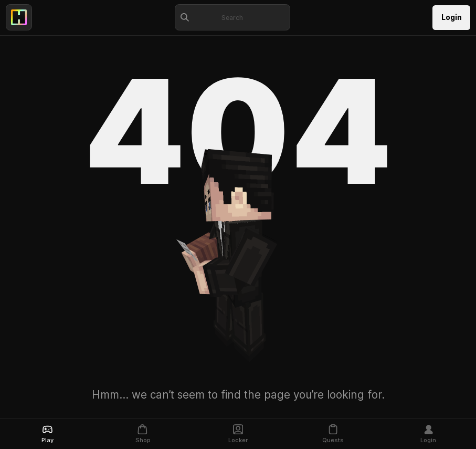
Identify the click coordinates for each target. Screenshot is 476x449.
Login (452, 17)
